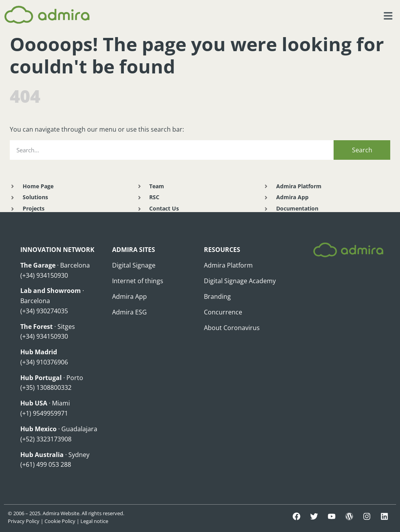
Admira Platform (228, 265)
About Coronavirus (232, 328)
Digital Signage (134, 265)
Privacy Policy (24, 521)
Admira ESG (129, 312)
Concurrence (223, 312)
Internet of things (138, 281)
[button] (388, 16)
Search (362, 150)
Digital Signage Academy (240, 281)
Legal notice (94, 521)
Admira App (129, 296)
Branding (217, 296)
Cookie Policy (60, 521)
